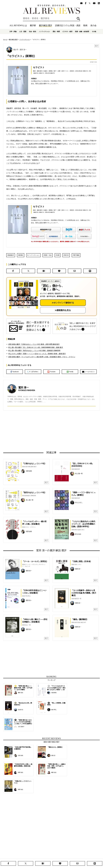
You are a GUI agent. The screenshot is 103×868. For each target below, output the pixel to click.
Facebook (15, 372)
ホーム (5, 40)
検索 (78, 19)
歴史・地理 (56, 31)
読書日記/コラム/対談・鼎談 (68, 25)
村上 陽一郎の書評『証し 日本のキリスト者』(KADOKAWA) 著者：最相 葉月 (36, 347)
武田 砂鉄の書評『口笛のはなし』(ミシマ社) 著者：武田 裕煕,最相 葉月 (34, 344)
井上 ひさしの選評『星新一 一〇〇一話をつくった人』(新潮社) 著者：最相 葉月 (37, 354)
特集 (68, 854)
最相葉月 (11, 255)
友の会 (93, 25)
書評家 (33, 25)
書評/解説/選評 (46, 25)
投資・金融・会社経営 (82, 31)
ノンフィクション (44, 31)
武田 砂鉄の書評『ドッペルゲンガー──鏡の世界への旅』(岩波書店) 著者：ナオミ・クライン (42, 357)
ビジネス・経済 (67, 31)
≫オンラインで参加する (63, 303)
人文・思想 (23, 31)
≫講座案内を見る (63, 310)
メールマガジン (88, 372)
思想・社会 (48, 255)
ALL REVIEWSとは (18, 25)
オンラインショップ (48, 857)
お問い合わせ (85, 857)
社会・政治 (32, 31)
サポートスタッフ (60, 857)
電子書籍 (77, 255)
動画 (85, 25)
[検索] (51, 18)
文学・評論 (13, 31)
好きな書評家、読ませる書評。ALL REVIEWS (51, 9)
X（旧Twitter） (33, 372)
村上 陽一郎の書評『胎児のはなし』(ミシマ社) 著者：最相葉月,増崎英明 (34, 351)
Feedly (70, 372)
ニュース (38, 857)
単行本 (67, 255)
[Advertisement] (32, 431)
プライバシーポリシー (73, 857)
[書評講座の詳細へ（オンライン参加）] (23, 294)
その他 (94, 31)
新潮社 (21, 255)
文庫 (58, 255)
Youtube (51, 372)
